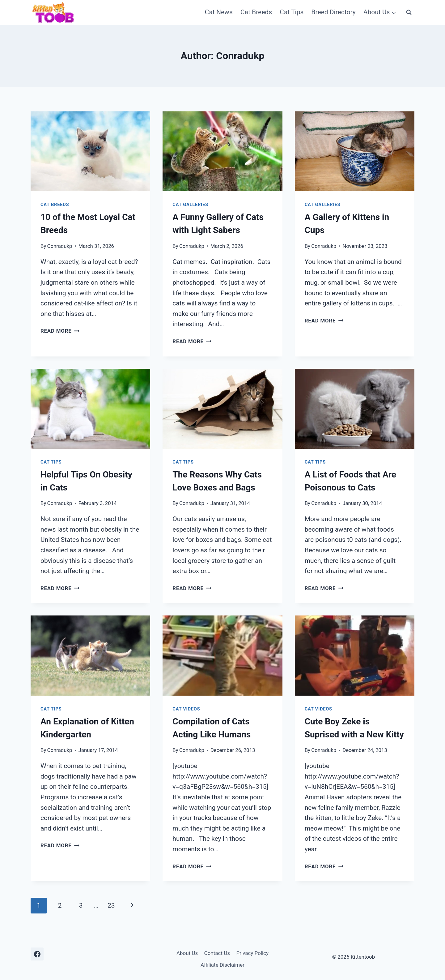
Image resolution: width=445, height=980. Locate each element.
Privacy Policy (252, 953)
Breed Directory (333, 12)
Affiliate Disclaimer (222, 965)
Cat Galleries (190, 205)
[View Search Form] (409, 12)
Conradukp (60, 246)
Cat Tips (292, 12)
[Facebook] (37, 954)
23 (111, 905)
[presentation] (90, 151)
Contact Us (217, 953)
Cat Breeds (256, 12)
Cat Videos (186, 709)
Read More (60, 331)
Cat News (219, 12)
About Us (187, 953)
